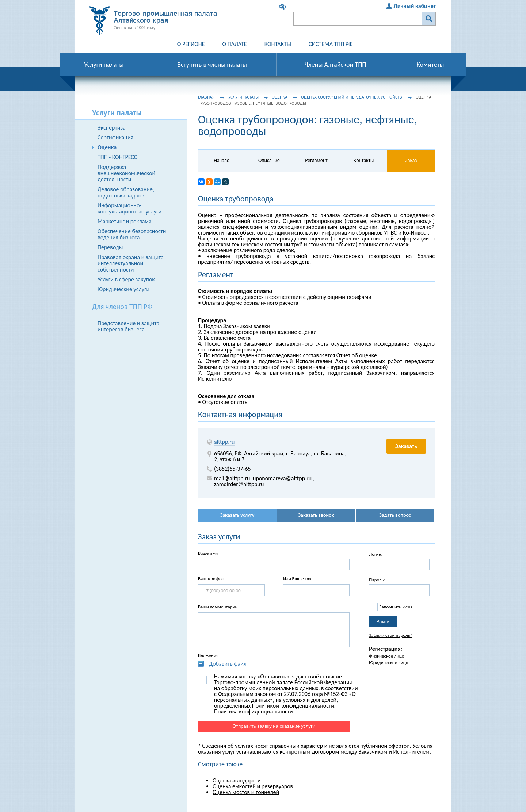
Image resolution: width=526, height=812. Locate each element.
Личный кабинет (415, 6)
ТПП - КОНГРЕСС (117, 157)
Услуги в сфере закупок (126, 279)
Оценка (107, 147)
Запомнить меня (396, 607)
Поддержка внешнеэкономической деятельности (126, 173)
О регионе (191, 44)
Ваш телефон (211, 579)
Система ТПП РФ (331, 44)
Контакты (278, 44)
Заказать (406, 446)
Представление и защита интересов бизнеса (128, 326)
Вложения (208, 655)
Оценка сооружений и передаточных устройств (352, 97)
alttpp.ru (224, 442)
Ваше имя (208, 553)
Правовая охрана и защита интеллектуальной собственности (131, 263)
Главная (206, 97)
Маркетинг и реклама (125, 221)
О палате (235, 44)
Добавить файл (228, 664)
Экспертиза (112, 128)
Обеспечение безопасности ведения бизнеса (132, 234)
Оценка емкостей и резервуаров (253, 786)
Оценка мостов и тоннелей (246, 792)
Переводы (110, 247)
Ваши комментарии (218, 607)
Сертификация (115, 137)
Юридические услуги (123, 289)
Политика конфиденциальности (254, 711)
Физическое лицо (386, 656)
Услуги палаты (243, 97)
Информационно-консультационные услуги (129, 208)
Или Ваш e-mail (298, 579)
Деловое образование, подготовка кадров (126, 192)
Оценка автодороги (237, 780)
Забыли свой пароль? (390, 635)
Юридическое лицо (388, 663)
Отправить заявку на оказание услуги (274, 726)
